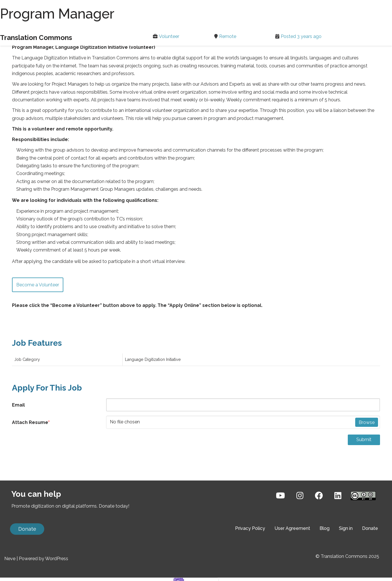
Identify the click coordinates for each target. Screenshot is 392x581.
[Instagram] (300, 522)
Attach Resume (31, 422)
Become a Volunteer (38, 284)
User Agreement (292, 555)
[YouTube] (280, 522)
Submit (364, 439)
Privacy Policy (250, 555)
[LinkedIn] (338, 522)
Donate (27, 555)
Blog (325, 555)
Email (18, 404)
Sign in (346, 555)
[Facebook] (319, 522)
